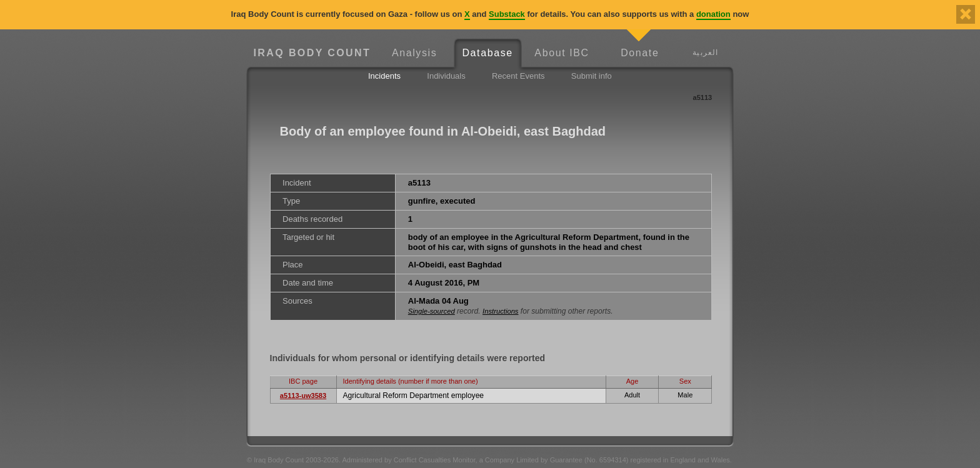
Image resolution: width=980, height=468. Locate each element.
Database (487, 53)
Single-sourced (432, 311)
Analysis (414, 53)
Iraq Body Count (312, 53)
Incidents (384, 76)
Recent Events (518, 76)
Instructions (500, 311)
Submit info (592, 76)
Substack (507, 14)
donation (713, 14)
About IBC (562, 53)
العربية (705, 52)
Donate (640, 53)
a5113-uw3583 (303, 396)
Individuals (446, 76)
